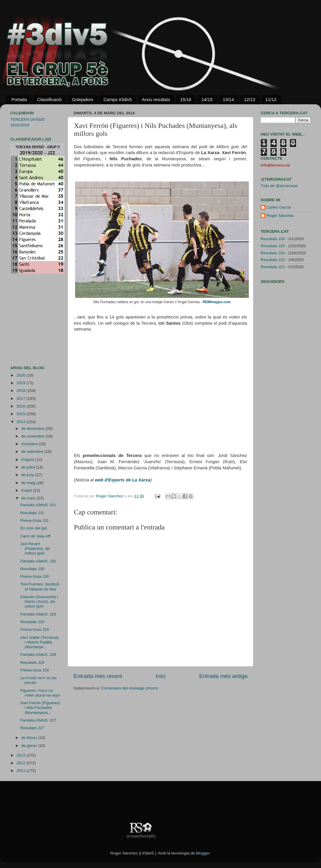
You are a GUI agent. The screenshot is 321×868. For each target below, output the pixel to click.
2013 (21, 755)
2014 (21, 422)
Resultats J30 (32, 569)
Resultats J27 (32, 728)
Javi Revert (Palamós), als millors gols (35, 548)
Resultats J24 (273, 253)
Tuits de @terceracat (279, 186)
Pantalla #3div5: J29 (38, 614)
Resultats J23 (273, 260)
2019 (21, 383)
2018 (21, 391)
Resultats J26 (273, 239)
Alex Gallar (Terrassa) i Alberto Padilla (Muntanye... (40, 642)
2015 (21, 414)
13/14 (228, 99)
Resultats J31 (32, 513)
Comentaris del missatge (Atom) (129, 688)
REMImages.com (217, 302)
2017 (21, 398)
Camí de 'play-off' (36, 536)
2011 (21, 771)
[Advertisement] (28, 320)
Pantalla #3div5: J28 (38, 655)
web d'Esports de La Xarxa (123, 480)
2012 (21, 763)
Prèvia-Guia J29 (35, 629)
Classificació (49, 99)
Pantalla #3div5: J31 (38, 505)
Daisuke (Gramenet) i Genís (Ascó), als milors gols (39, 602)
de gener (30, 746)
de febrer (30, 738)
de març (29, 498)
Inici (161, 676)
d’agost (28, 459)
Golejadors (83, 99)
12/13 (250, 99)
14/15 (207, 99)
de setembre (33, 452)
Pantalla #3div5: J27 (38, 720)
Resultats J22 (273, 267)
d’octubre (30, 444)
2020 (21, 375)
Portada (19, 99)
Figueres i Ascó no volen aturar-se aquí (40, 693)
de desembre (33, 429)
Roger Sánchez (110, 496)
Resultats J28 (32, 662)
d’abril (27, 490)
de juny (28, 475)
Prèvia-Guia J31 (35, 520)
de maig (29, 483)
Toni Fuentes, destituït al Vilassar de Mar (40, 586)
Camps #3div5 (118, 99)
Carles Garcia (279, 207)
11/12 (271, 99)
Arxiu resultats (156, 99)
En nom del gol (34, 528)
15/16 (186, 99)
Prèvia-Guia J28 (35, 670)
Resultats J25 (273, 246)
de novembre (33, 436)
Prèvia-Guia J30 (35, 576)
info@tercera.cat (275, 165)
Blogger (203, 853)
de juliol (29, 467)
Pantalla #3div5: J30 (38, 561)
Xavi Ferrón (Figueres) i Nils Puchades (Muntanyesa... (40, 708)
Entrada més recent (98, 676)
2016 (21, 406)
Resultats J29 (32, 622)
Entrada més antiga (223, 676)
